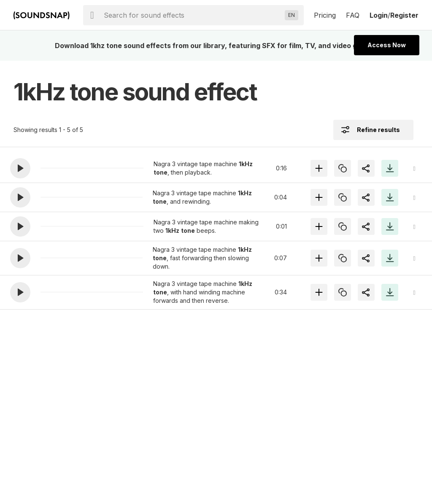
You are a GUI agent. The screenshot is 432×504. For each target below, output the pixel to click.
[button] (20, 168)
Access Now (387, 45)
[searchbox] (193, 15)
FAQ (353, 15)
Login (379, 15)
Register (404, 15)
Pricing (325, 15)
